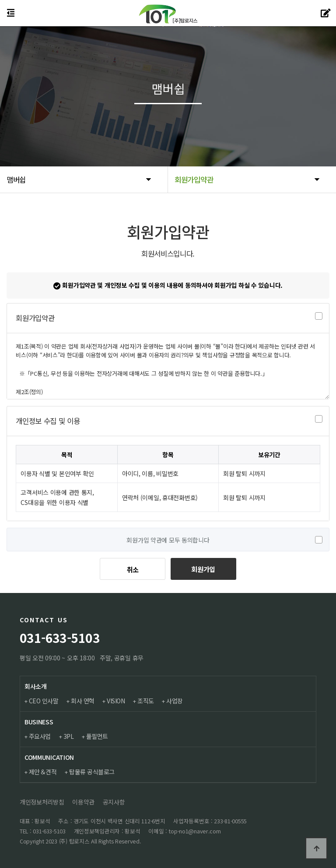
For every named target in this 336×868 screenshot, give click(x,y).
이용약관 (83, 802)
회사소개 (36, 686)
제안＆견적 (43, 772)
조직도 (147, 701)
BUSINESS (39, 722)
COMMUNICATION (49, 757)
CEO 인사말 (44, 701)
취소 (133, 569)
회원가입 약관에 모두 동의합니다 (168, 540)
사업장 (177, 701)
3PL (70, 736)
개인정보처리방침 (42, 802)
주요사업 (40, 736)
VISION (117, 701)
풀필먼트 (98, 736)
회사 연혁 (84, 701)
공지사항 (114, 802)
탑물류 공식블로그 (93, 772)
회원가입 (203, 569)
